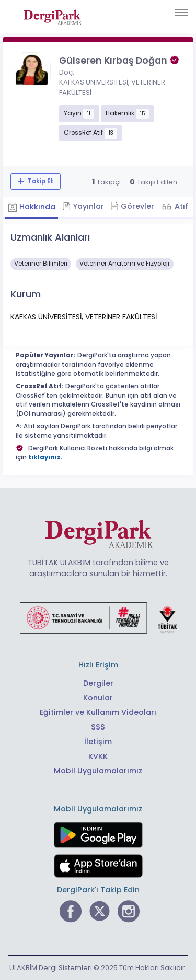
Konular (98, 698)
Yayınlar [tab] (83, 206)
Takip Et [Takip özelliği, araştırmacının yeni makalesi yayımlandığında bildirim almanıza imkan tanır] (40, 181)
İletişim (98, 742)
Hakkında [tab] (32, 207)
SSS (98, 727)
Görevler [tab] (132, 206)
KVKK (98, 756)
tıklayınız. (45, 457)
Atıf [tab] (180, 206)
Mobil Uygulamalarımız (98, 771)
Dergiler (98, 683)
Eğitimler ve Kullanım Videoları (98, 712)
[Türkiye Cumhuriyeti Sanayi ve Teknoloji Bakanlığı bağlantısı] (98, 617)
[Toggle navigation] (181, 13)
